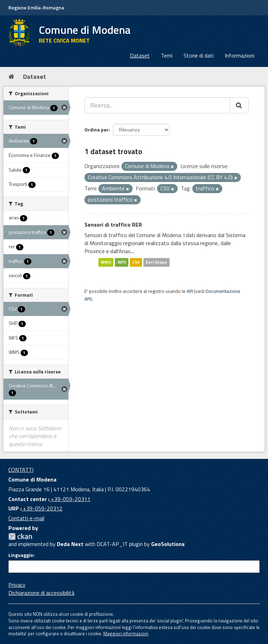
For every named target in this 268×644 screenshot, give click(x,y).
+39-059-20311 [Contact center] (70, 499)
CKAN (20, 536)
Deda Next (70, 544)
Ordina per (96, 130)
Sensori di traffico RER (113, 225)
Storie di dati (199, 55)
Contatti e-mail (26, 518)
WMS (106, 262)
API (190, 291)
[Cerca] (239, 105)
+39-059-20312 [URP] (42, 508)
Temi (167, 55)
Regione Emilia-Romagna (36, 7)
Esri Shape (156, 262)
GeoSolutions (168, 544)
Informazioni (240, 55)
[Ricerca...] (157, 105)
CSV (136, 262)
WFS (122, 262)
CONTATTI (21, 470)
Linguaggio (21, 555)
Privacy (17, 585)
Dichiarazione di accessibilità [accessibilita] (41, 593)
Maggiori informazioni (126, 634)
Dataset (140, 55)
